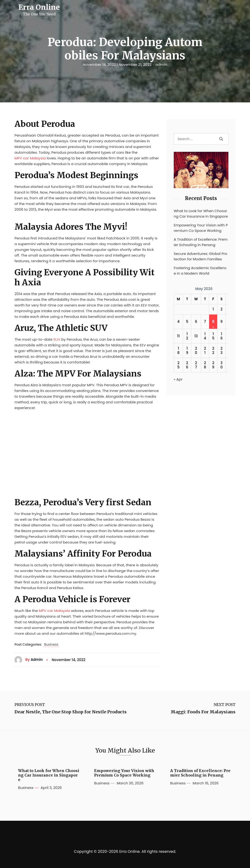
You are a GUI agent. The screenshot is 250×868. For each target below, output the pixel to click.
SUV (57, 339)
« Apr (178, 379)
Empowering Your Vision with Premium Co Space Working (201, 228)
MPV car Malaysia (30, 158)
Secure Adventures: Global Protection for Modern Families (200, 256)
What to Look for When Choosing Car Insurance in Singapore (201, 214)
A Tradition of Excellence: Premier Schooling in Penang (201, 242)
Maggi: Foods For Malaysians (203, 712)
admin (161, 65)
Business (51, 645)
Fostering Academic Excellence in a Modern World (200, 271)
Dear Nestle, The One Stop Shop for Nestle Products (71, 712)
